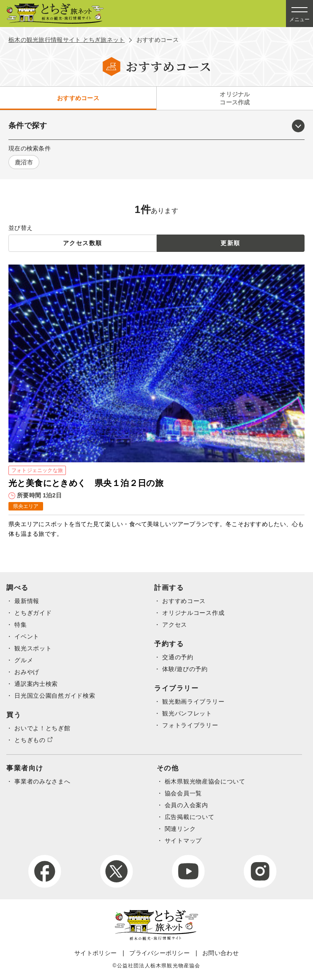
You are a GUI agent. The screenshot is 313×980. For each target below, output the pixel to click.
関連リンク (180, 829)
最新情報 (27, 601)
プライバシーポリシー (159, 953)
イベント (27, 636)
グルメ (24, 660)
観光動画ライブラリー (193, 702)
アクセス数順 (82, 243)
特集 (20, 625)
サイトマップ (183, 841)
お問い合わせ (220, 953)
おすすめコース (78, 98)
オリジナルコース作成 (235, 98)
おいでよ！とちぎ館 (42, 728)
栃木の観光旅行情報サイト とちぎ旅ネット (67, 40)
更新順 (230, 243)
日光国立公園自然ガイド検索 (55, 696)
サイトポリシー (95, 953)
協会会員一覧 (183, 793)
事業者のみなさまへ (42, 781)
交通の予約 (178, 657)
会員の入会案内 (186, 805)
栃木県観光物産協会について (205, 781)
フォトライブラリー (190, 725)
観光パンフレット (187, 713)
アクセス (175, 625)
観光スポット (33, 648)
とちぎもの (30, 740)
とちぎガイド (33, 613)
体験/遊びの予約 (185, 669)
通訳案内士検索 (36, 684)
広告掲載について (190, 817)
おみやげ (27, 672)
